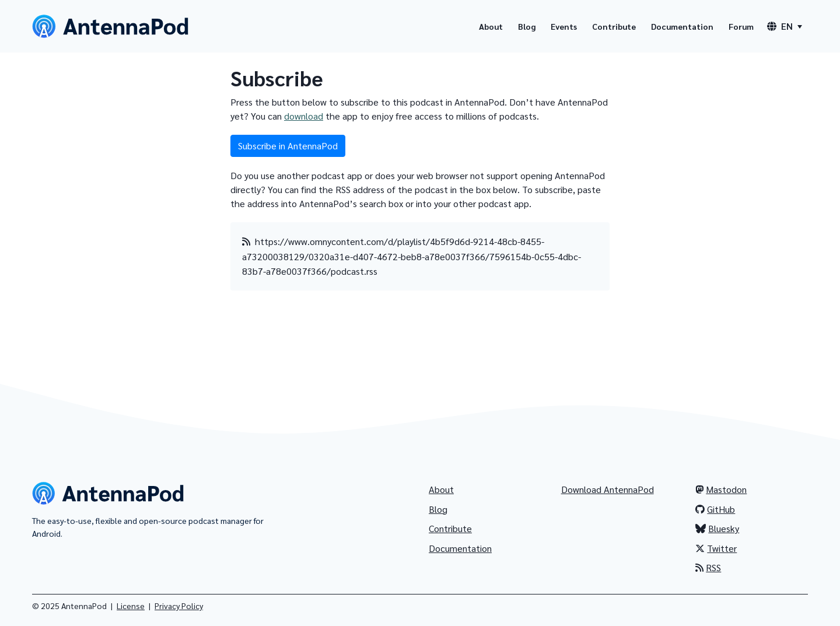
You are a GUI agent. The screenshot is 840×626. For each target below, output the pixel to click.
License (131, 606)
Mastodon (721, 489)
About (491, 26)
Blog (527, 26)
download (304, 116)
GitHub (715, 509)
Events (564, 26)
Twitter (716, 548)
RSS (708, 567)
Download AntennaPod (608, 489)
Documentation (682, 26)
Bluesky (717, 528)
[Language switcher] (785, 26)
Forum (741, 26)
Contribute (614, 26)
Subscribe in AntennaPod (288, 146)
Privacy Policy (179, 606)
